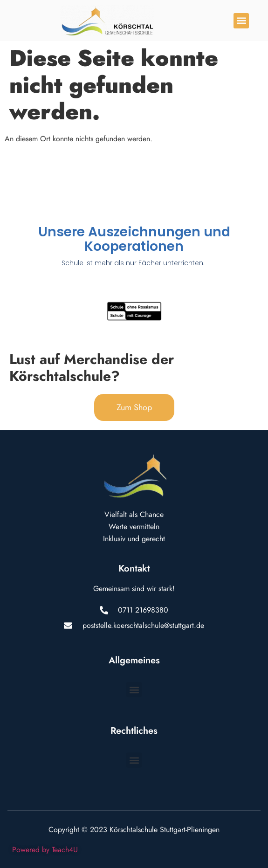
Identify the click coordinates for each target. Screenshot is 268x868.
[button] (241, 21)
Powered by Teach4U (45, 850)
